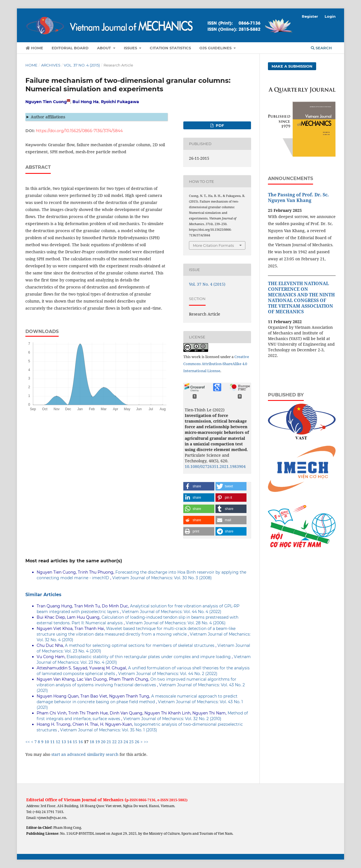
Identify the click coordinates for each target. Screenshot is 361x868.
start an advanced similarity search (85, 754)
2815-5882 (178, 800)
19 (98, 742)
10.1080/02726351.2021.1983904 (215, 466)
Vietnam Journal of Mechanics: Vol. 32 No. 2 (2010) (172, 719)
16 (81, 742)
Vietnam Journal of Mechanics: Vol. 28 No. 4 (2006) (176, 623)
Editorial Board (70, 48)
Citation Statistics (170, 48)
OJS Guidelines (216, 48)
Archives (51, 65)
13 (64, 742)
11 (52, 742)
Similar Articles (43, 595)
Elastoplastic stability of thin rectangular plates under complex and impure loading (149, 657)
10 (47, 742)
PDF (219, 125)
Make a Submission (292, 66)
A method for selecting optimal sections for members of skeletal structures (140, 645)
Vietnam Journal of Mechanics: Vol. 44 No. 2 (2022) (168, 674)
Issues (131, 48)
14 (69, 742)
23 (120, 742)
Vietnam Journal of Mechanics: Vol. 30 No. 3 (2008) (162, 578)
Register (310, 16)
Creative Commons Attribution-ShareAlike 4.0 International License (216, 364)
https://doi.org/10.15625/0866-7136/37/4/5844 (79, 131)
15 (75, 742)
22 (115, 742)
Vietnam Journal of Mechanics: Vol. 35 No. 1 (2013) (109, 730)
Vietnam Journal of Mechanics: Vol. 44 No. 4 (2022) (172, 612)
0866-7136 (147, 800)
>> (146, 742)
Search (321, 48)
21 (109, 742)
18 (92, 742)
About (104, 48)
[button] (199, 486)
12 (58, 742)
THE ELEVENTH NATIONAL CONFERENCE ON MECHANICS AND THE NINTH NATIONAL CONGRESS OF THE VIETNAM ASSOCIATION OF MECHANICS (301, 298)
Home (34, 48)
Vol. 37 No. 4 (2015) (82, 65)
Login (330, 16)
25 (131, 742)
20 (103, 742)
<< (28, 742)
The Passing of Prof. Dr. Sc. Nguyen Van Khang (298, 197)
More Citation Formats (213, 245)
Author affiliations (48, 117)
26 (137, 742)
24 (126, 742)
